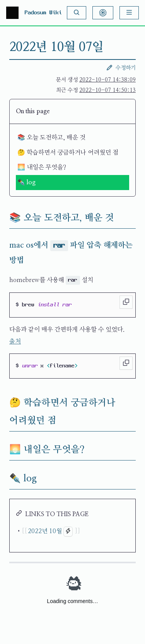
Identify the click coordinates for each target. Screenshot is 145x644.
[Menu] (129, 13)
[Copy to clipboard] (126, 302)
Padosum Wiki (43, 13)
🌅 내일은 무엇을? (42, 167)
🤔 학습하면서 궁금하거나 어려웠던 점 (68, 153)
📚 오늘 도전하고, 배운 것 (51, 138)
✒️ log (26, 182)
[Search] (77, 13)
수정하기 (121, 68)
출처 (15, 342)
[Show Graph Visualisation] (103, 13)
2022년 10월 (45, 531)
